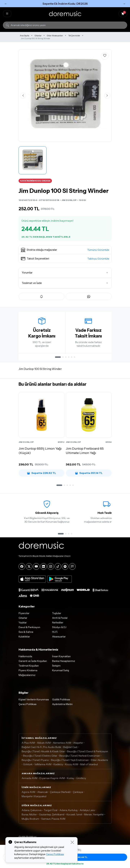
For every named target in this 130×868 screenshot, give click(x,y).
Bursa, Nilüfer (29, 816)
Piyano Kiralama (28, 672)
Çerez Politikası (27, 705)
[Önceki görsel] (23, 96)
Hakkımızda (25, 658)
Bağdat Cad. (70, 748)
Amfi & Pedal (60, 619)
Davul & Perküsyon (29, 628)
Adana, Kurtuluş (69, 811)
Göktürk (28, 766)
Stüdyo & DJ (59, 628)
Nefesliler (58, 624)
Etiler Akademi (99, 761)
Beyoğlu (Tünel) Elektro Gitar (40, 757)
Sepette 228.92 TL (41, 473)
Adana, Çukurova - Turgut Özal (39, 811)
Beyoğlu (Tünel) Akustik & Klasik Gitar (43, 753)
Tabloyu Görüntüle (98, 259)
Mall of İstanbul (89, 766)
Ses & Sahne (26, 633)
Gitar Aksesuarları (55, 36)
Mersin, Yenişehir (94, 816)
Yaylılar (23, 624)
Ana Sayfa (25, 36)
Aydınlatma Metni (62, 705)
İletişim (56, 667)
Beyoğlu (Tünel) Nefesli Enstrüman (80, 757)
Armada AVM (29, 779)
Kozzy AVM (72, 766)
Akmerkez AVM (62, 744)
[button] (65, 250)
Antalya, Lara (87, 811)
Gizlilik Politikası (61, 701)
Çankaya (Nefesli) (60, 793)
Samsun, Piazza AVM (53, 820)
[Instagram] (51, 568)
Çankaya (78, 793)
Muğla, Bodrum (30, 820)
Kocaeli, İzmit (74, 816)
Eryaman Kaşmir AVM (52, 779)
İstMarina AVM (43, 766)
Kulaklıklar (24, 638)
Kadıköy (58, 766)
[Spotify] (65, 568)
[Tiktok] (58, 568)
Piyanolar (24, 614)
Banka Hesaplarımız (64, 662)
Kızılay (70, 779)
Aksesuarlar (59, 638)
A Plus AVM (28, 744)
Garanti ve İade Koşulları (33, 662)
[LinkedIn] (43, 568)
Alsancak (43, 793)
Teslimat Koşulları (29, 667)
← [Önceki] (6, 4)
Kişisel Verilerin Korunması (34, 701)
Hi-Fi (55, 633)
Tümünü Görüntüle (98, 250)
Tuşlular (57, 614)
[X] (29, 568)
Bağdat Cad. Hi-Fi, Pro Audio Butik (41, 748)
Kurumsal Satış (61, 672)
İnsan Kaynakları (61, 658)
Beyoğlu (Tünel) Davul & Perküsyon (88, 753)
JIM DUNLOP (69, 200)
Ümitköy (81, 779)
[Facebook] (22, 568)
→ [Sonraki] (124, 4)
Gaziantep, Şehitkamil (52, 816)
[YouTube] (36, 568)
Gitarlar (38, 36)
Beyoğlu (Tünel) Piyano (35, 761)
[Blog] (72, 568)
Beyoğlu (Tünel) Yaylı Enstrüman (70, 761)
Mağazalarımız (27, 676)
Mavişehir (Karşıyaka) (34, 798)
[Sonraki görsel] (107, 96)
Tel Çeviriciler (74, 36)
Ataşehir (78, 744)
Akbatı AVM (44, 744)
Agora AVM (28, 793)
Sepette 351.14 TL (89, 473)
